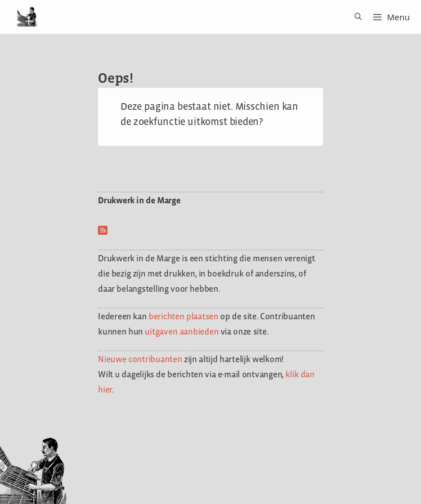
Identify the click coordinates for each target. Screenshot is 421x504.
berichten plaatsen (183, 316)
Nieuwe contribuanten (140, 359)
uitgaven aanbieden (182, 331)
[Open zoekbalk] (354, 17)
